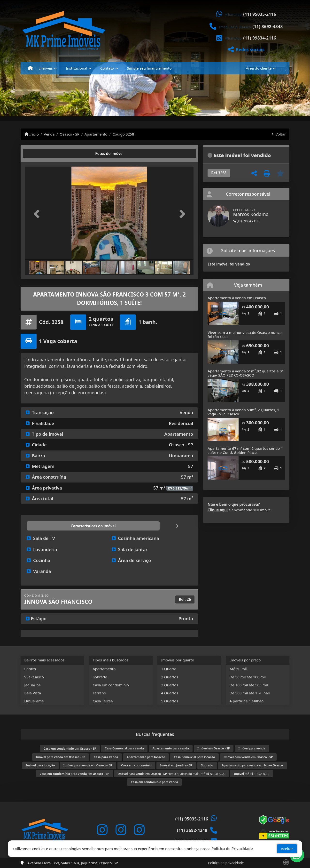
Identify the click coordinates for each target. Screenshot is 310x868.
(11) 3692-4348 (268, 27)
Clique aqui (218, 510)
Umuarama (34, 701)
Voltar (279, 134)
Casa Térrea (103, 701)
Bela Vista (33, 693)
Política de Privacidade (232, 848)
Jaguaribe (32, 685)
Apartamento (96, 134)
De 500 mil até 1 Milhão (250, 693)
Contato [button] (107, 68)
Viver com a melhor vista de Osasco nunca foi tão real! (244, 334)
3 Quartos (170, 685)
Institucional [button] (77, 68)
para (124, 748)
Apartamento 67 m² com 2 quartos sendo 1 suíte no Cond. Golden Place (245, 450)
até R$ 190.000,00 (251, 774)
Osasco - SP (70, 134)
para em (61, 757)
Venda (49, 134)
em (70, 749)
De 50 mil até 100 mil (248, 677)
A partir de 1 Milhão (247, 701)
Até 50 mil (238, 669)
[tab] (41, 153)
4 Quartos (170, 693)
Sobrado (100, 677)
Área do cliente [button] (259, 68)
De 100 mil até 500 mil (249, 685)
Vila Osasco (34, 677)
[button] (38, 214)
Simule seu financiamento (149, 68)
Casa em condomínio (111, 685)
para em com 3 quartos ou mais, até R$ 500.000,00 (171, 774)
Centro (30, 669)
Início (31, 134)
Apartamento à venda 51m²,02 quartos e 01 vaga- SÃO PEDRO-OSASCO (246, 373)
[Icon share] (102, 830)
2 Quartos (170, 677)
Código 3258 (123, 134)
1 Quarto (169, 669)
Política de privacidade (226, 863)
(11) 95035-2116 (260, 14)
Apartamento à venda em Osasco (237, 298)
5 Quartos (170, 701)
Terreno (99, 693)
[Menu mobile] (30, 68)
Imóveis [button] (46, 68)
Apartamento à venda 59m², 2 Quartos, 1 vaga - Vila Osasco (243, 412)
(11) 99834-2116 (260, 38)
